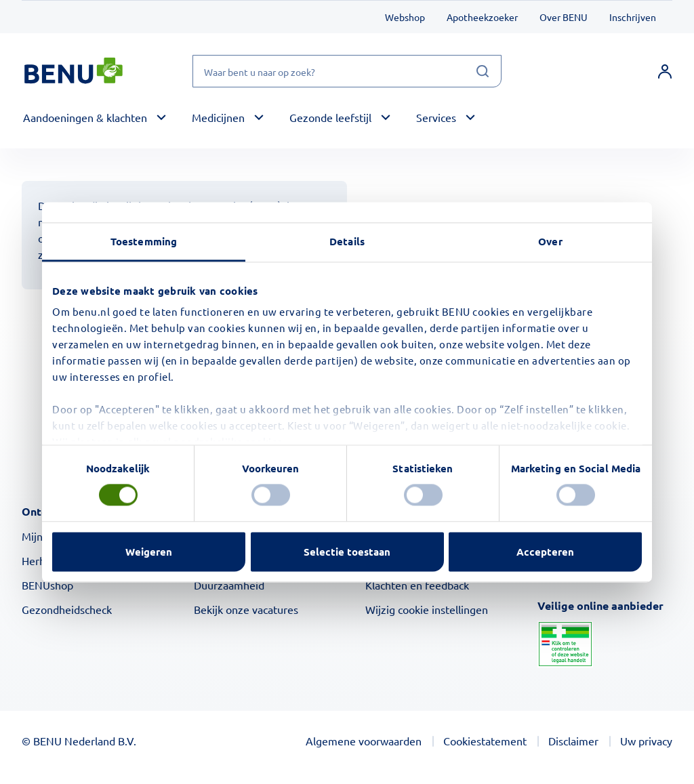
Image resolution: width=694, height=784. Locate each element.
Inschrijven (633, 17)
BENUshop (47, 585)
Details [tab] (347, 241)
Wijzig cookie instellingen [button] (427, 609)
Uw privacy (646, 741)
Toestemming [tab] (144, 241)
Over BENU (564, 17)
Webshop (405, 17)
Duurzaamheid (229, 585)
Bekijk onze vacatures (246, 609)
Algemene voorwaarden (364, 741)
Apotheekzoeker (482, 17)
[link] (665, 71)
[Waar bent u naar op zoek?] (347, 71)
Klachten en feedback (417, 585)
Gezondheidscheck (67, 609)
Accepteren (545, 552)
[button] (97, 118)
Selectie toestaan (347, 552)
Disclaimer (573, 741)
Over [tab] (550, 241)
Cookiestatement (485, 741)
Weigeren (149, 552)
